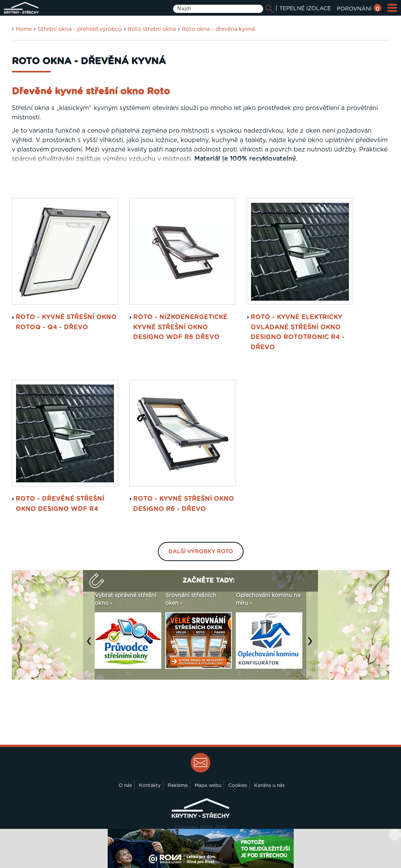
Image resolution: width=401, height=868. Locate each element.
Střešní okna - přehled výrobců (80, 29)
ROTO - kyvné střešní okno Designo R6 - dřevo (184, 504)
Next (312, 645)
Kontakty (150, 785)
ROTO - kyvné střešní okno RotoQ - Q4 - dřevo (66, 322)
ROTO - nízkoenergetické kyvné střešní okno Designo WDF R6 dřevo (180, 327)
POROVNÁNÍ (359, 9)
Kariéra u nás (269, 785)
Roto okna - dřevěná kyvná (218, 29)
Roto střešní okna (152, 29)
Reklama (178, 785)
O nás (125, 785)
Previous (91, 645)
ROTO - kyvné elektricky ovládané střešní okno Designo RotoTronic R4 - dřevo (298, 332)
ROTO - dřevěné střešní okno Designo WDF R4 (60, 504)
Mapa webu (208, 785)
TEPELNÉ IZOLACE (305, 9)
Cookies (238, 785)
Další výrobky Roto (201, 552)
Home (24, 29)
